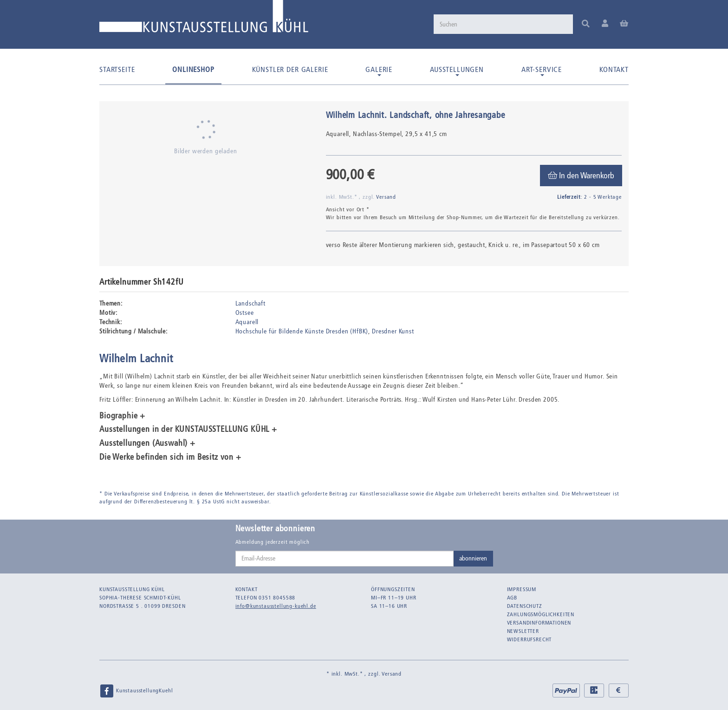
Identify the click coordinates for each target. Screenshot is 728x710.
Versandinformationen (539, 623)
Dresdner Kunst (393, 331)
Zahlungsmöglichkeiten (541, 614)
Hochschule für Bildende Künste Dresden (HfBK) (302, 331)
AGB (512, 598)
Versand (386, 197)
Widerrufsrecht (530, 639)
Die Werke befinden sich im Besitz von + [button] (170, 457)
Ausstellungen (457, 71)
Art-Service (542, 71)
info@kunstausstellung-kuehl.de (276, 606)
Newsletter (523, 631)
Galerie (379, 71)
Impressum (522, 589)
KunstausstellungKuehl (136, 691)
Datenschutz (525, 606)
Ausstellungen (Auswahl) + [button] (147, 443)
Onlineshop (193, 69)
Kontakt (614, 69)
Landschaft (250, 303)
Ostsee (245, 313)
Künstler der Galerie (290, 69)
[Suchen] (503, 24)
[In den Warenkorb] (581, 176)
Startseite (117, 69)
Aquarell (247, 322)
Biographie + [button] (122, 416)
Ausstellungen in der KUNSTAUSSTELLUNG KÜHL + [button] (188, 430)
